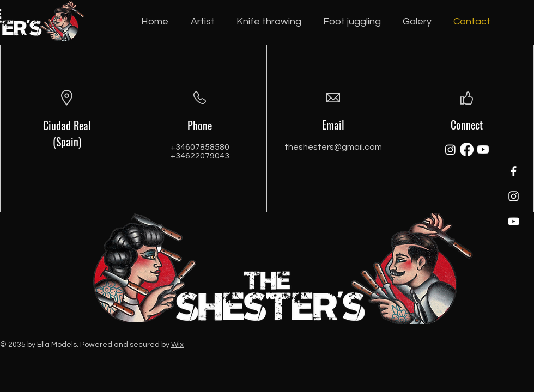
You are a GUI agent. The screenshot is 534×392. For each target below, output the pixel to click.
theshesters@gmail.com (333, 147)
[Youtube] (483, 149)
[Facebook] (514, 171)
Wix (177, 345)
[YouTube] (514, 221)
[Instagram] (514, 196)
